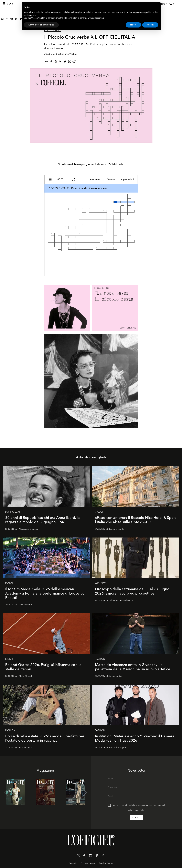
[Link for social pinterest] (97, 856)
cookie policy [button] (30, 15)
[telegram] (74, 62)
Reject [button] (133, 25)
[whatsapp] (70, 62)
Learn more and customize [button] (41, 25)
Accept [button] (150, 25)
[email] (2, 19)
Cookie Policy (106, 863)
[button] (85, 793)
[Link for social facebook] (84, 856)
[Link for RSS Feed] (103, 856)
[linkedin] (16, 19)
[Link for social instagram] (90, 856)
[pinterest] (12, 19)
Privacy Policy (139, 810)
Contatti (73, 863)
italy (171, 4)
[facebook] (7, 19)
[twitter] (65, 62)
